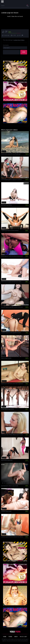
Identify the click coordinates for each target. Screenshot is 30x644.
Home (5, 637)
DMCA (16, 637)
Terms (10, 637)
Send (24, 52)
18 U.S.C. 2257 (23, 637)
